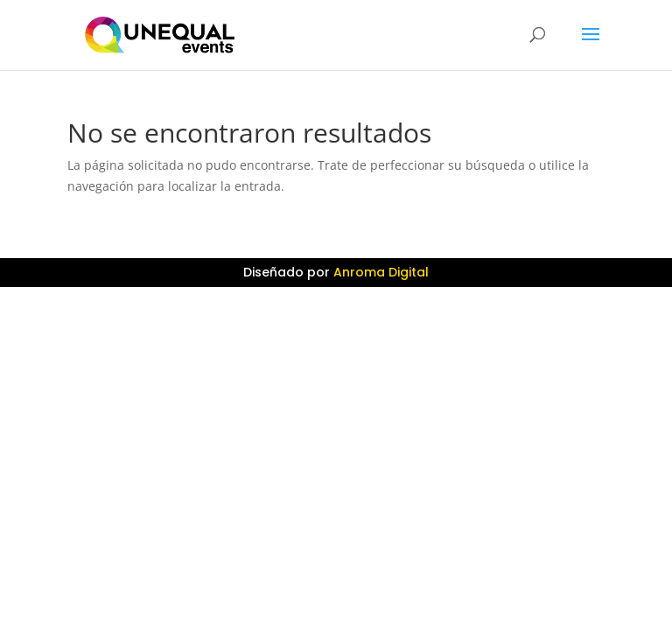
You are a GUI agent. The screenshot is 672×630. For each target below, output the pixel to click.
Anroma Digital (381, 272)
